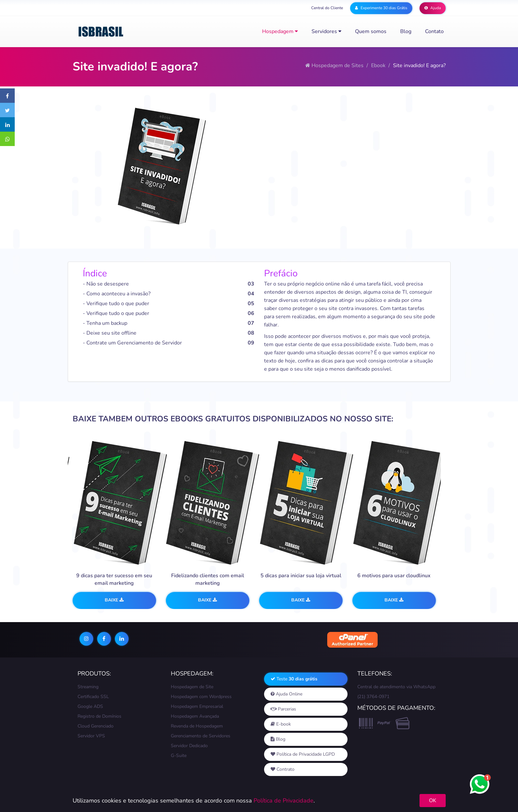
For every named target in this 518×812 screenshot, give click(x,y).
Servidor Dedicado (189, 746)
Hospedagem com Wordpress (201, 697)
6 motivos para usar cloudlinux (394, 576)
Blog (406, 31)
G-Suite (179, 756)
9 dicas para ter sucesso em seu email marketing (114, 579)
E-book (281, 724)
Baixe (114, 600)
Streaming (88, 687)
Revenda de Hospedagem (197, 726)
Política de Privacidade (284, 801)
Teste (294, 679)
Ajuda (433, 8)
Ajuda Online (286, 694)
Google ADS (90, 706)
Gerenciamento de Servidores (201, 736)
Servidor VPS (91, 736)
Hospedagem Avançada (195, 716)
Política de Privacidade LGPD (303, 754)
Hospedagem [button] (280, 31)
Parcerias (283, 709)
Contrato (283, 769)
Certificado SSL (93, 697)
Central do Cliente (327, 8)
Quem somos (371, 31)
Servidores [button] (326, 31)
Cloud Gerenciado (96, 726)
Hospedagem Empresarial (197, 706)
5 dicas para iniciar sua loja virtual (301, 576)
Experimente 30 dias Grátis (381, 8)
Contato (434, 31)
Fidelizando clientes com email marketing (208, 579)
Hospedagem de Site (192, 687)
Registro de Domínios (99, 716)
